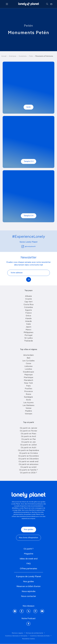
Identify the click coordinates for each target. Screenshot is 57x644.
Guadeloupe (28, 372)
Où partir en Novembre (29, 456)
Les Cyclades (29, 361)
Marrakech (29, 380)
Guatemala (23, 56)
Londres (28, 369)
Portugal (29, 335)
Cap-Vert (29, 302)
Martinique (28, 378)
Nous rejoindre (29, 591)
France (28, 313)
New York (28, 383)
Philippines (29, 333)
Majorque (29, 375)
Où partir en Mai (28, 439)
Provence (29, 391)
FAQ (29, 564)
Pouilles (28, 389)
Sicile (29, 400)
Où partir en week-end (28, 462)
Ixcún (28, 107)
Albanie (28, 296)
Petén (29, 26)
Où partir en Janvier (29, 428)
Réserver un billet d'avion (28, 586)
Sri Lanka (29, 338)
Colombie (28, 307)
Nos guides (29, 530)
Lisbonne (28, 366)
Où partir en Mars (29, 434)
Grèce (28, 316)
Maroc (29, 330)
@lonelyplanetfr (28, 247)
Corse (29, 364)
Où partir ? (28, 549)
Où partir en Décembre (29, 459)
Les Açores (28, 403)
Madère (28, 411)
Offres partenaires (28, 569)
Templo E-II (29, 161)
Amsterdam (29, 355)
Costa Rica (29, 305)
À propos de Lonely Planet (29, 577)
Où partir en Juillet (29, 445)
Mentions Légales (18, 633)
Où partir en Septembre (29, 450)
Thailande (28, 341)
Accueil (4, 56)
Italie (29, 324)
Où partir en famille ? (29, 470)
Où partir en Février (28, 431)
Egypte (28, 310)
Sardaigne (28, 397)
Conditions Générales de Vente (40, 636)
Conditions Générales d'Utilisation (16, 636)
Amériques (13, 56)
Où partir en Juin (28, 442)
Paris (28, 386)
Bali (29, 358)
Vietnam (29, 414)
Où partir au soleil (28, 467)
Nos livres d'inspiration (28, 538)
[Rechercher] (47, 4)
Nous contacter (28, 596)
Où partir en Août (29, 448)
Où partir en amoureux (29, 464)
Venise (29, 408)
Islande (28, 321)
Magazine (29, 554)
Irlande (29, 319)
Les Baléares (28, 405)
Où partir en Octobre (29, 453)
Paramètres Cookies (29, 639)
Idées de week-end (29, 559)
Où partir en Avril (29, 437)
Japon (29, 327)
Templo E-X (29, 216)
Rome (28, 394)
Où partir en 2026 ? (28, 473)
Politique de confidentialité (34, 633)
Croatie (29, 299)
